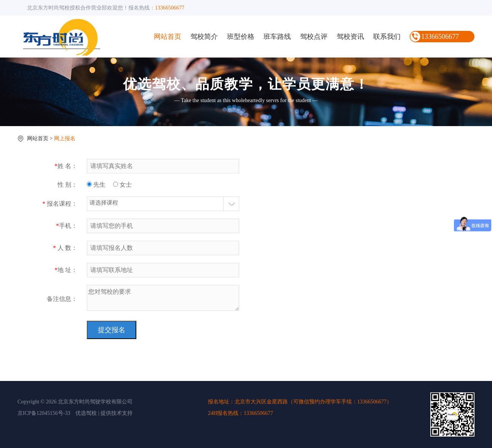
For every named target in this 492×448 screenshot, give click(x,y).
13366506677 (440, 37)
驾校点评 (314, 37)
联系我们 (387, 37)
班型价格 (241, 37)
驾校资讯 (350, 37)
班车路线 (277, 37)
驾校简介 (204, 37)
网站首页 (168, 37)
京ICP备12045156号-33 (44, 413)
